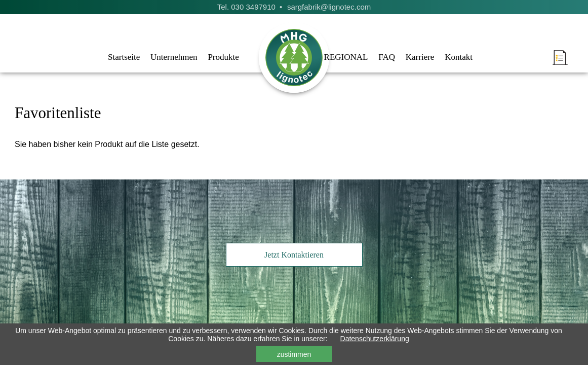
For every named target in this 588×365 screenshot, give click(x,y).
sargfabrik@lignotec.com (329, 7)
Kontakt (459, 57)
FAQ (387, 57)
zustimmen (294, 354)
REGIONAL (346, 57)
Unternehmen (174, 57)
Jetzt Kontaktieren (294, 255)
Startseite (124, 57)
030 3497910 (253, 7)
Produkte (223, 57)
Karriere (420, 57)
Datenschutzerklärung (375, 339)
